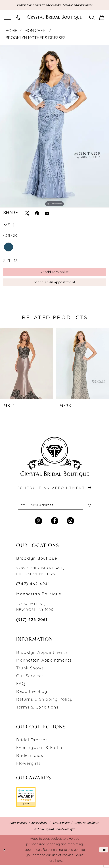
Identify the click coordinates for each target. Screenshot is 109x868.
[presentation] (27, 366)
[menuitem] (8, 18)
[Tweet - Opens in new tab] (27, 214)
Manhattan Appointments (44, 664)
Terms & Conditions (37, 711)
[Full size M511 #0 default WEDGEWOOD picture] (54, 126)
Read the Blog (32, 695)
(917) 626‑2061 (32, 623)
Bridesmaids (30, 759)
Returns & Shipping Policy (44, 703)
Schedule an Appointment (55, 284)
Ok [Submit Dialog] (103, 853)
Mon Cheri (36, 31)
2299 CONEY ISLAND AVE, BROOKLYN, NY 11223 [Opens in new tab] (40, 575)
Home (11, 31)
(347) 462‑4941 (33, 588)
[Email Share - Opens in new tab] (47, 214)
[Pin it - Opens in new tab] (37, 214)
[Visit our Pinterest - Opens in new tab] (39, 524)
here (59, 864)
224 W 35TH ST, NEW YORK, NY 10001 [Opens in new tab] (35, 610)
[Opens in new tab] (26, 800)
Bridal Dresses (32, 744)
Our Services (30, 680)
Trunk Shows (30, 672)
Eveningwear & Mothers (42, 751)
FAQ (21, 687)
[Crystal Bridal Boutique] (54, 18)
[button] (8, 18)
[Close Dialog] (5, 853)
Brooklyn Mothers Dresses (35, 38)
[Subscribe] (89, 508)
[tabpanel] (54, 126)
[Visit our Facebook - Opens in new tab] (55, 524)
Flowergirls (28, 767)
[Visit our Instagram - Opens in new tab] (70, 524)
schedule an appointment (55, 490)
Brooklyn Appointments (42, 656)
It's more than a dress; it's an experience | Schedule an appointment (55, 5)
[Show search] (92, 18)
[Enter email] (55, 508)
